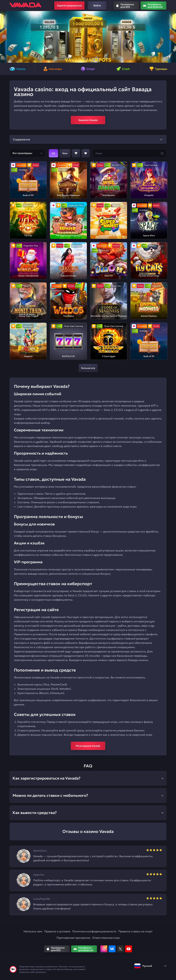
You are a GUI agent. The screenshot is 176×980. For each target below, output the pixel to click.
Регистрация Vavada (88, 746)
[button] (4, 37)
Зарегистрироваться (69, 6)
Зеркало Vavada (88, 120)
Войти (97, 6)
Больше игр (88, 368)
